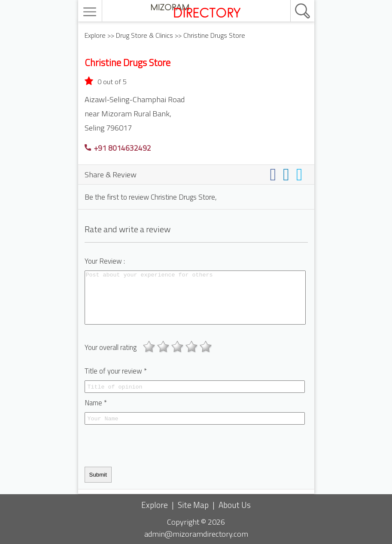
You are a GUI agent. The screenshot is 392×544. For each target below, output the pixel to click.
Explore (95, 35)
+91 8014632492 (118, 148)
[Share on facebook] (275, 174)
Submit (98, 475)
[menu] (91, 12)
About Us (235, 505)
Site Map (193, 505)
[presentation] (150, 446)
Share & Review (111, 174)
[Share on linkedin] (288, 174)
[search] (293, 0)
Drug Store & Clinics (144, 35)
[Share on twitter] (301, 174)
